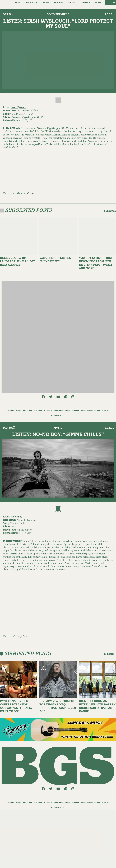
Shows (98, 2)
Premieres (59, 411)
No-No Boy (16, 517)
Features (72, 2)
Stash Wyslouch (18, 107)
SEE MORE (110, 211)
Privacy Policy (101, 411)
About (68, 411)
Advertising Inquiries (82, 411)
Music (18, 2)
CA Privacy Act (58, 416)
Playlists (85, 2)
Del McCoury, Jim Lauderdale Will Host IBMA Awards (18, 261)
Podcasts (59, 2)
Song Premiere (58, 15)
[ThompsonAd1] (58, 730)
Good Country (32, 2)
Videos (46, 2)
